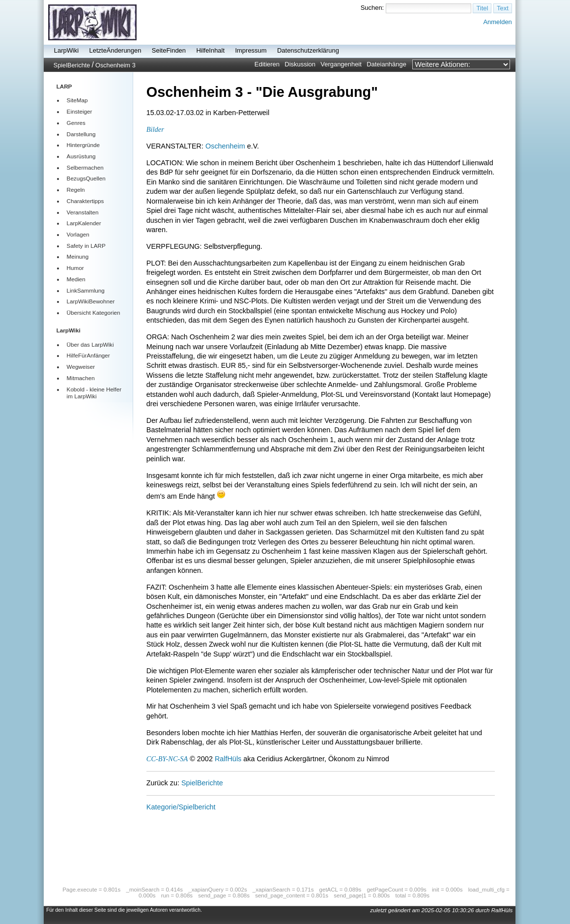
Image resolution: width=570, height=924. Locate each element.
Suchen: (372, 8)
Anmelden (497, 22)
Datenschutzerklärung (308, 50)
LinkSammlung (86, 290)
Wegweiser (81, 367)
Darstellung (81, 134)
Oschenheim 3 (115, 65)
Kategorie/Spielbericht (181, 807)
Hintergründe (83, 145)
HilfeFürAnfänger (88, 355)
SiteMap (77, 100)
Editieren (267, 64)
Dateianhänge (386, 64)
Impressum (251, 50)
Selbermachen (85, 167)
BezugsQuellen (86, 178)
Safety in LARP (86, 246)
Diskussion (300, 64)
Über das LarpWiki (90, 344)
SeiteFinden (169, 50)
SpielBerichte (72, 65)
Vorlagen (78, 234)
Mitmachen (81, 378)
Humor (75, 268)
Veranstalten (83, 212)
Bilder (155, 129)
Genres (76, 123)
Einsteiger (80, 111)
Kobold (76, 389)
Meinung (78, 256)
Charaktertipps (85, 201)
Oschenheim (225, 146)
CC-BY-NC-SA (167, 759)
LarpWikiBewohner (91, 301)
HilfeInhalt (210, 50)
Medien (76, 279)
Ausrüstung (81, 156)
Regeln (76, 190)
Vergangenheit (341, 64)
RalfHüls (228, 759)
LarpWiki (66, 50)
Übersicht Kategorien (94, 313)
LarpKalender (84, 223)
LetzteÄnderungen (115, 50)
